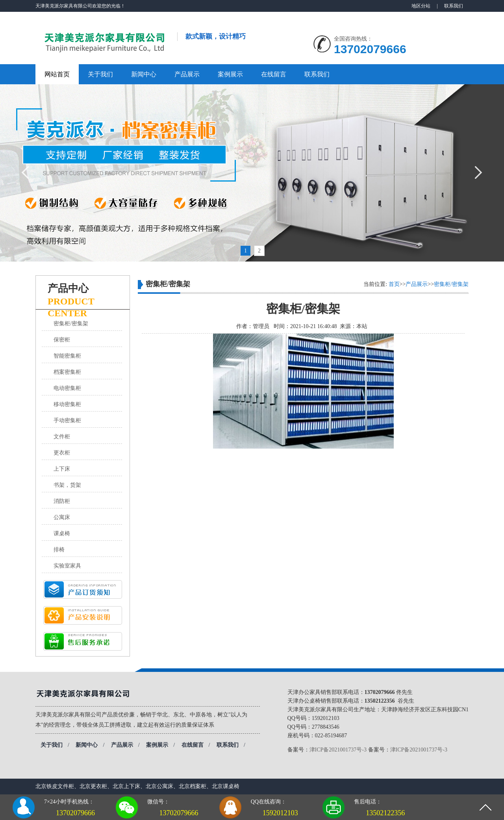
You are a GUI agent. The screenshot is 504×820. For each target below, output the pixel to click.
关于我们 (100, 74)
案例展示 (230, 74)
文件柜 (62, 437)
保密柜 (62, 340)
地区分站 (421, 6)
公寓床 (62, 517)
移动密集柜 (67, 404)
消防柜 (62, 501)
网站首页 (57, 74)
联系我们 (454, 6)
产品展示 (187, 74)
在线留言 (274, 74)
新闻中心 (144, 74)
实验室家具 (67, 566)
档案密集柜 (67, 372)
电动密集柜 (67, 388)
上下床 (62, 469)
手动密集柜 (67, 420)
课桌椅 (62, 533)
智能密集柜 (67, 356)
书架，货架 (67, 485)
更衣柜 (62, 453)
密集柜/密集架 (71, 324)
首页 (394, 284)
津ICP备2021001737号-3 (338, 750)
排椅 (59, 550)
